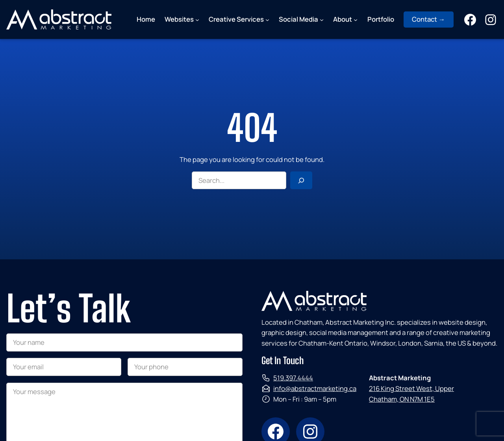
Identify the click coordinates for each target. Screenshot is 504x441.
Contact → (428, 19)
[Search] (301, 180)
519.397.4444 (293, 378)
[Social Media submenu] (322, 19)
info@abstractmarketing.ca (315, 388)
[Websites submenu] (197, 19)
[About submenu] (356, 19)
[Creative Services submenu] (267, 19)
